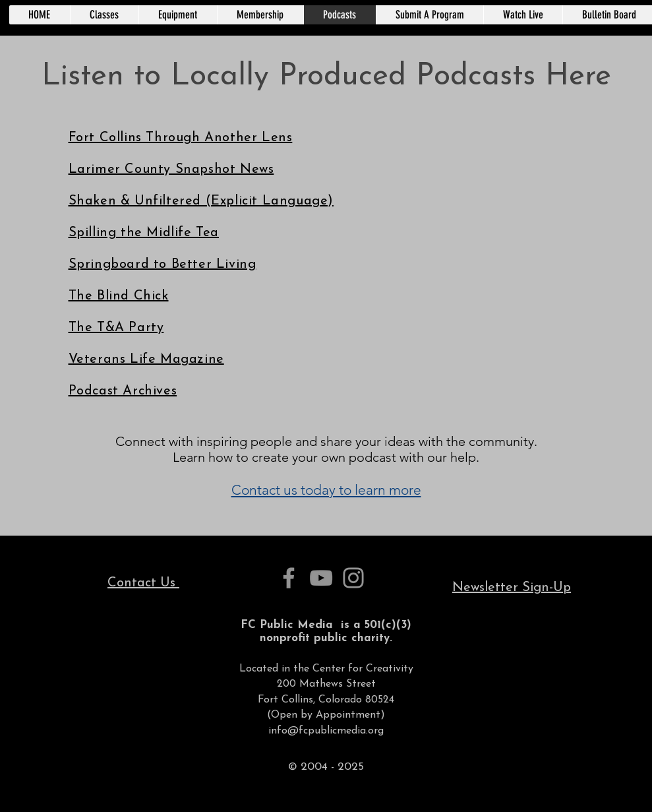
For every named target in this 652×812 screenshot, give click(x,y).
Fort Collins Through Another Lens (181, 138)
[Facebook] (289, 578)
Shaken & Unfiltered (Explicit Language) (201, 201)
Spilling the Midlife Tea (144, 233)
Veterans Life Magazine (146, 359)
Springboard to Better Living (163, 265)
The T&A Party (116, 328)
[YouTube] (321, 578)
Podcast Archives (123, 391)
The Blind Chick (119, 296)
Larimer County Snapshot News (171, 170)
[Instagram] (353, 578)
